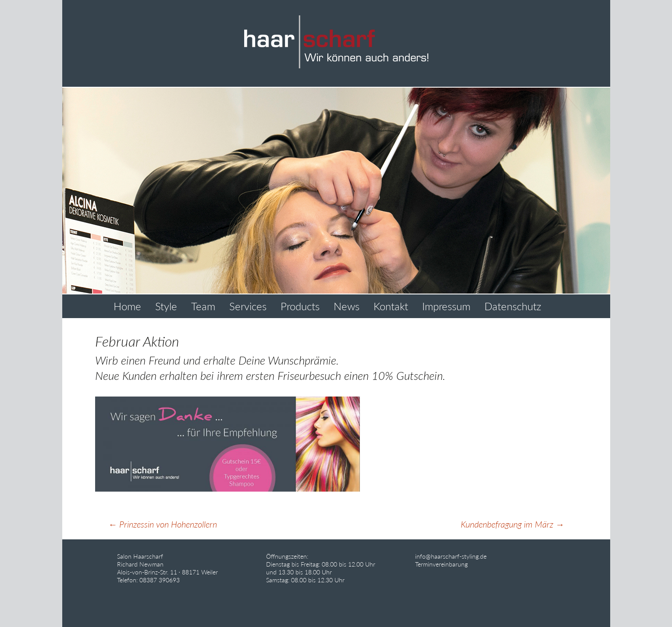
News (347, 306)
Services (248, 306)
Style (166, 306)
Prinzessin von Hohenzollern (163, 524)
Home (127, 306)
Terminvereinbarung (441, 564)
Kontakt (391, 306)
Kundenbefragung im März (512, 524)
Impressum (446, 306)
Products (300, 306)
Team (203, 306)
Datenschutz (513, 306)
